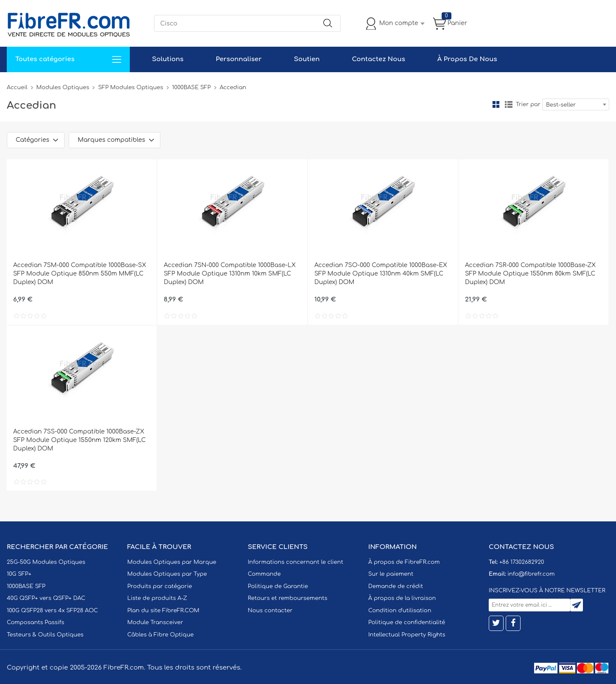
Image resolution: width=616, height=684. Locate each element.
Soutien (307, 59)
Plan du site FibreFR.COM (163, 611)
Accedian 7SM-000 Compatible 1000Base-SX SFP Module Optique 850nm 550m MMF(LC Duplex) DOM (80, 274)
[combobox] (576, 104)
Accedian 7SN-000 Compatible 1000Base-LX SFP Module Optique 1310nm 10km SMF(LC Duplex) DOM (230, 274)
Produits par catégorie (160, 586)
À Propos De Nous (467, 59)
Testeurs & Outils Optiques (45, 635)
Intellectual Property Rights (407, 635)
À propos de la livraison (402, 598)
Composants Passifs (35, 622)
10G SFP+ (19, 574)
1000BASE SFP (192, 87)
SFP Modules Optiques (130, 87)
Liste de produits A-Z (157, 598)
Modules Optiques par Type (167, 574)
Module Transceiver (155, 622)
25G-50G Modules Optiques (46, 562)
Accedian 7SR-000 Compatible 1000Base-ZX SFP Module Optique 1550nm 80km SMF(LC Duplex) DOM (530, 274)
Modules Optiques (63, 87)
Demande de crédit (396, 586)
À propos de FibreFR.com (404, 562)
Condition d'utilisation (400, 611)
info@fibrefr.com (531, 574)
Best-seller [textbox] (561, 105)
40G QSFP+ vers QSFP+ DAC (46, 598)
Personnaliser (238, 59)
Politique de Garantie (278, 586)
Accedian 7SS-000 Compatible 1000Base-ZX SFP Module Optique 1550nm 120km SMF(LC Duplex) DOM (79, 440)
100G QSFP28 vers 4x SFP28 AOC (52, 611)
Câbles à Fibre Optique (161, 635)
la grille (496, 104)
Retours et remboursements (287, 598)
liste (509, 104)
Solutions (168, 59)
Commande (264, 574)
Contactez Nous (378, 59)
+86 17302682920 (522, 562)
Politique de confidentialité (407, 622)
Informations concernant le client (295, 562)
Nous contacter (270, 611)
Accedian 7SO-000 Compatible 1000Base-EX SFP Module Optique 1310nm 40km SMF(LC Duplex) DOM (381, 274)
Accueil (17, 87)
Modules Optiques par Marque (172, 562)
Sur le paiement (391, 574)
